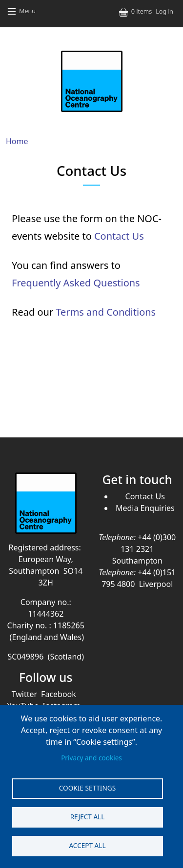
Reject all (88, 817)
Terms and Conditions (106, 312)
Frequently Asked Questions (76, 283)
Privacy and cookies (91, 758)
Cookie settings (87, 788)
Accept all (87, 845)
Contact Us (119, 236)
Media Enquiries (145, 508)
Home (17, 141)
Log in (164, 11)
